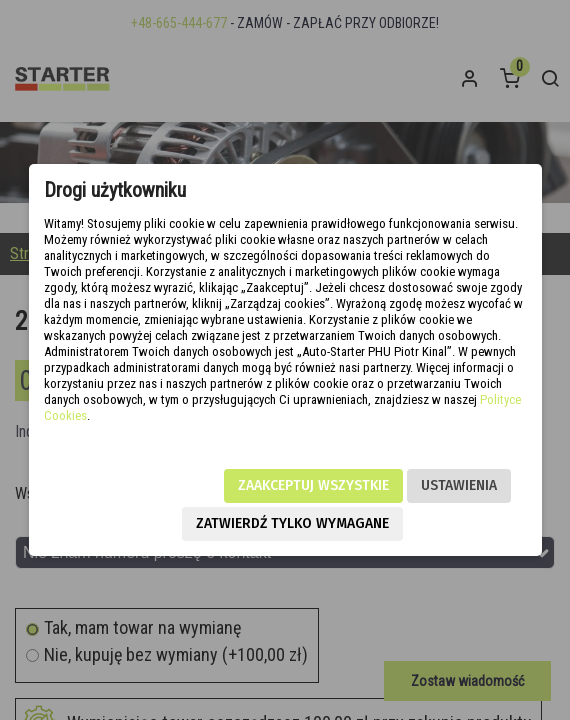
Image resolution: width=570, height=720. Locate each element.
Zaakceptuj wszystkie (313, 485)
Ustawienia (459, 485)
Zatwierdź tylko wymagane (292, 523)
